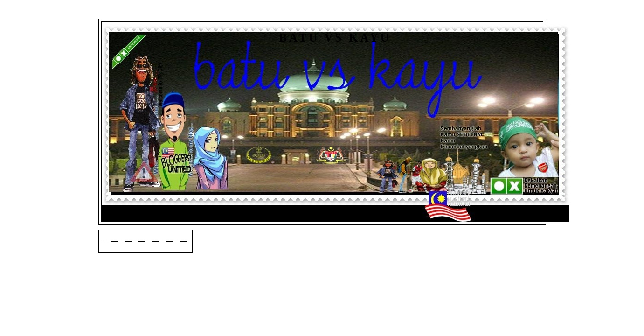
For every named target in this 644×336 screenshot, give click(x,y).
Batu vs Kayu (335, 38)
